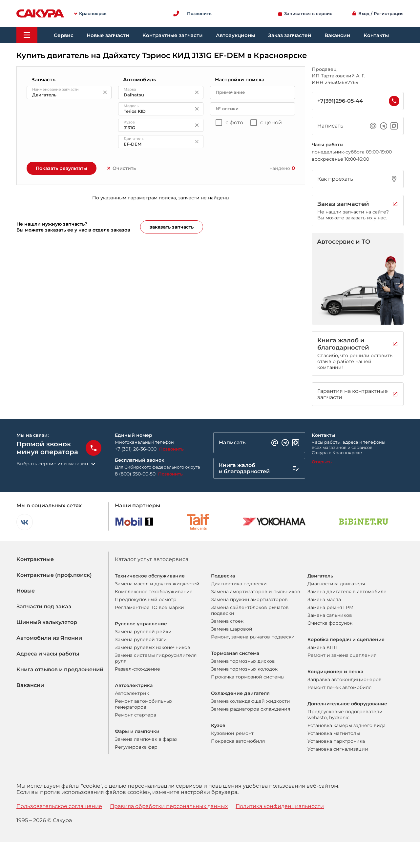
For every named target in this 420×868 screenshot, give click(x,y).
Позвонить (171, 449)
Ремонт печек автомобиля (339, 687)
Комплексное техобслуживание (154, 592)
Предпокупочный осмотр (146, 599)
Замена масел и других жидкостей (157, 584)
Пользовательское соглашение (59, 806)
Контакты (376, 35)
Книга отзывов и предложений (60, 669)
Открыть (322, 462)
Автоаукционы (235, 35)
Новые (26, 591)
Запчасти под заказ (44, 606)
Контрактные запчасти (173, 35)
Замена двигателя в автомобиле (347, 592)
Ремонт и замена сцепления (342, 655)
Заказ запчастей (290, 35)
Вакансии (337, 35)
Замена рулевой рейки (143, 632)
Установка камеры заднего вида (346, 725)
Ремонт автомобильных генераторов (144, 704)
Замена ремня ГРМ (330, 607)
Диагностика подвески (239, 584)
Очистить (121, 168)
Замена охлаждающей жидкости (251, 701)
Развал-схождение (137, 669)
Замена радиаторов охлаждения (251, 709)
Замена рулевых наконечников (153, 647)
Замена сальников (330, 615)
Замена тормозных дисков (243, 661)
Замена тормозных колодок (244, 669)
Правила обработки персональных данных (169, 806)
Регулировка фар (136, 747)
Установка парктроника (336, 741)
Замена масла (324, 599)
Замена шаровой (232, 629)
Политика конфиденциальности (280, 806)
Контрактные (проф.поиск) (54, 575)
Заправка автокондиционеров (345, 679)
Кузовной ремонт (232, 733)
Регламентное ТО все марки (149, 607)
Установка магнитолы (334, 733)
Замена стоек (227, 621)
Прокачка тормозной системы (248, 677)
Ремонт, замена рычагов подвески (253, 637)
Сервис (64, 35)
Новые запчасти (108, 35)
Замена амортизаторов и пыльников (256, 592)
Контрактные (35, 559)
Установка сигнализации (338, 749)
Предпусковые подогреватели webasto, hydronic (345, 715)
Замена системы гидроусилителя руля (156, 658)
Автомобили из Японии (49, 638)
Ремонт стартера (136, 715)
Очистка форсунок (330, 623)
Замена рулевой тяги (141, 639)
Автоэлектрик (132, 693)
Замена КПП (323, 647)
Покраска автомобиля (238, 741)
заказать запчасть (172, 227)
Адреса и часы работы (48, 654)
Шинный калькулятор (47, 622)
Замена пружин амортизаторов (249, 599)
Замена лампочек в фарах (146, 739)
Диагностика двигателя (336, 584)
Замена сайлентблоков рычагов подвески (250, 610)
